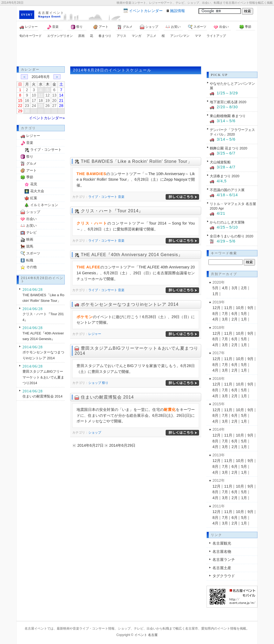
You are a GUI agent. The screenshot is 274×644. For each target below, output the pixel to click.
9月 (250, 308)
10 (34, 95)
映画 (30, 239)
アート (101, 27)
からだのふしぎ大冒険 (227, 222)
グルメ (125, 27)
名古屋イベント (51, 13)
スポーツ (197, 27)
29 (20, 111)
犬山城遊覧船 (220, 162)
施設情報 (177, 11)
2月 (244, 288)
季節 (245, 27)
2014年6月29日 (122, 445)
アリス (121, 36)
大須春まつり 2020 (224, 176)
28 (61, 106)
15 (20, 101)
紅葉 (34, 198)
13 (54, 95)
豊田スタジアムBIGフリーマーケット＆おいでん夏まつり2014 (43, 377)
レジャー (29, 27)
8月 (215, 314)
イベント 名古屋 (146, 635)
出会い (221, 27)
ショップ (149, 27)
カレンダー (146, 11)
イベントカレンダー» (47, 118)
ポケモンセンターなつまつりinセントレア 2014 (130, 304)
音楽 (53, 27)
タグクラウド (224, 576)
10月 (240, 308)
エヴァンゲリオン (60, 36)
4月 (225, 288)
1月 (215, 294)
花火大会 (37, 191)
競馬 (30, 246)
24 (34, 106)
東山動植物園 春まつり (228, 116)
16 (27, 101)
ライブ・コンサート (103, 197)
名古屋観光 (222, 543)
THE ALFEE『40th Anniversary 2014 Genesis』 (132, 255)
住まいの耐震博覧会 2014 (107, 397)
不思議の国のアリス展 (227, 190)
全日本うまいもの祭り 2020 (231, 236)
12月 (216, 308)
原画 (81, 36)
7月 (225, 314)
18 (41, 101)
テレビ (31, 232)
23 (27, 106)
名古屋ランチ (224, 560)
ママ (198, 36)
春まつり (105, 36)
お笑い (173, 27)
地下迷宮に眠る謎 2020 (228, 102)
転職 (30, 260)
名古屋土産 (222, 568)
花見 (34, 184)
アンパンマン (180, 36)
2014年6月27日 (90, 445)
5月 (215, 288)
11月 (228, 308)
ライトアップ (216, 36)
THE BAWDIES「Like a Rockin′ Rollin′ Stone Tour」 (136, 161)
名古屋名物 (222, 552)
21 (61, 101)
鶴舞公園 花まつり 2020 (229, 148)
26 (48, 106)
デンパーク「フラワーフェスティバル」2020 (232, 132)
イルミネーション (44, 205)
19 (48, 101)
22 (20, 106)
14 (61, 95)
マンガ (136, 36)
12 (48, 95)
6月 (235, 314)
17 (34, 101)
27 (54, 106)
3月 (235, 288)
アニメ (151, 36)
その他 (31, 267)
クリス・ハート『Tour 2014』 (112, 211)
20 (54, 101)
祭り (77, 27)
